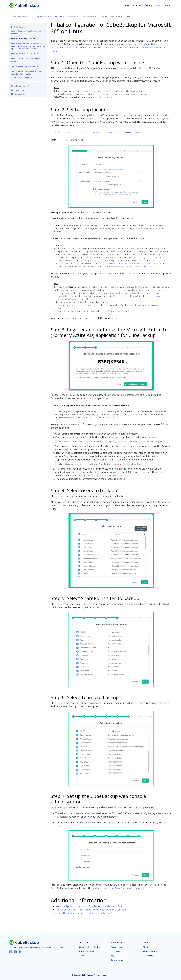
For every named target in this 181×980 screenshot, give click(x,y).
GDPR (145, 947)
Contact (168, 5)
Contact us (18, 94)
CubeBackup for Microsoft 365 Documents (49, 16)
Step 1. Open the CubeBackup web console (26, 32)
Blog (112, 956)
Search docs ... (19, 90)
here (140, 464)
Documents (115, 951)
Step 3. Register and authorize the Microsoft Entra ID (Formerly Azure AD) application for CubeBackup (28, 46)
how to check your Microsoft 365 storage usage (132, 267)
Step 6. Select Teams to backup (25, 66)
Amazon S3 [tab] (82, 132)
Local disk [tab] (57, 132)
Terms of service (150, 951)
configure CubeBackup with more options (127, 888)
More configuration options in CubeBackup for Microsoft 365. (89, 906)
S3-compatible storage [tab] (130, 132)
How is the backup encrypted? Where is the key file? (83, 913)
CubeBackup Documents (20, 16)
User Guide (74, 16)
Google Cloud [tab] (97, 132)
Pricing (148, 5)
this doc (95, 417)
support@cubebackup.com (108, 475)
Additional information (21, 78)
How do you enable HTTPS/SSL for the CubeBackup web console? (91, 910)
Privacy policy (148, 956)
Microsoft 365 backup (87, 951)
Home (127, 5)
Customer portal (117, 947)
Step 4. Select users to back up (25, 54)
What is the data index (143, 228)
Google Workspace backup (89, 947)
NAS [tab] (69, 132)
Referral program (118, 960)
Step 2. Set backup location (23, 39)
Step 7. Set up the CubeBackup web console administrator (27, 73)
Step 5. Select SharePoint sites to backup (26, 60)
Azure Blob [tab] (112, 132)
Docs (158, 5)
